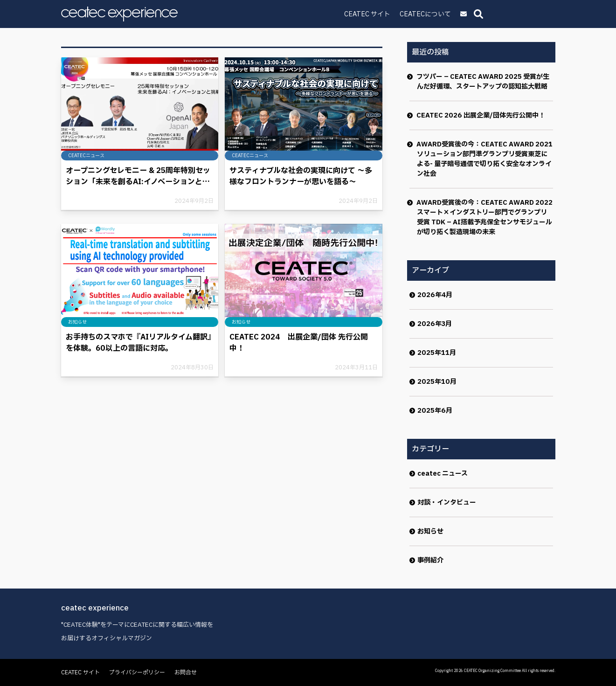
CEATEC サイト (433, 14)
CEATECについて (491, 14)
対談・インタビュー (447, 502)
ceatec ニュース (443, 474)
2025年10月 (437, 382)
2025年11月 (437, 353)
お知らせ (430, 531)
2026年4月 (435, 295)
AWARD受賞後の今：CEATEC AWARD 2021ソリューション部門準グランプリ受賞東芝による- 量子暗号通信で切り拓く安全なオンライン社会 (485, 159)
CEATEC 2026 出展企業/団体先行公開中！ (481, 115)
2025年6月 (435, 411)
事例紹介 (430, 560)
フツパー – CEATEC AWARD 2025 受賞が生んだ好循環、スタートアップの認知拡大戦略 (483, 82)
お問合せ (186, 672)
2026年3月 (435, 324)
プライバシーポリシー (137, 672)
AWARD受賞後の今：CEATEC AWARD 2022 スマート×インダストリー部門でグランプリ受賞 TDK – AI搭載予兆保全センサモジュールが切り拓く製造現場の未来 (485, 217)
